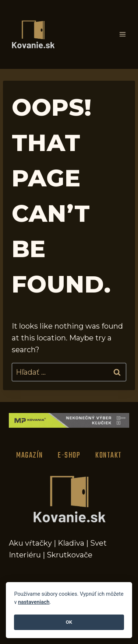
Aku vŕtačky (30, 543)
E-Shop (69, 455)
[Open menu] (122, 34)
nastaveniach (34, 602)
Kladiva (71, 543)
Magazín (30, 455)
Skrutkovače (70, 555)
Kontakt (109, 455)
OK (69, 622)
